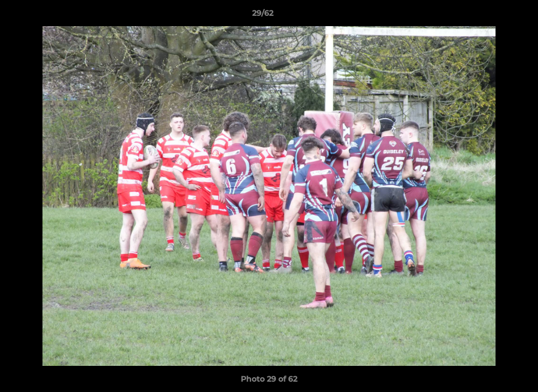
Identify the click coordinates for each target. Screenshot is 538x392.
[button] (492, 16)
